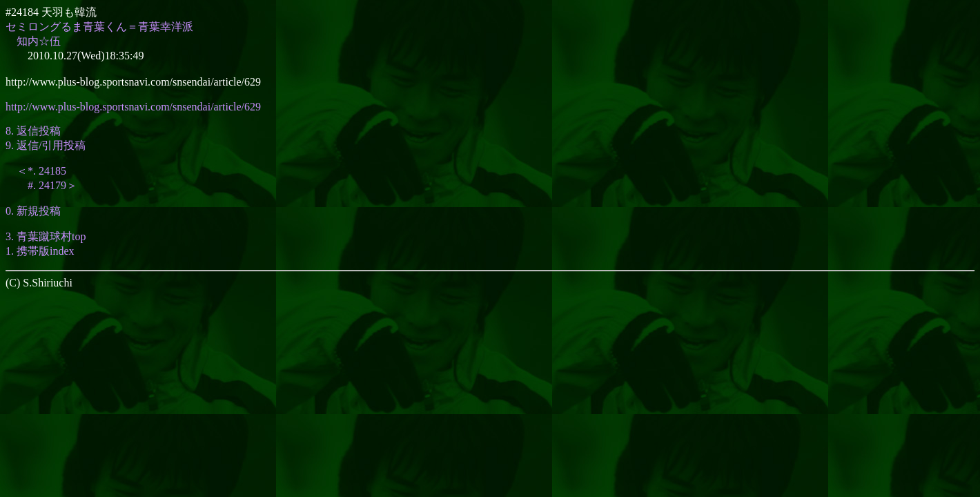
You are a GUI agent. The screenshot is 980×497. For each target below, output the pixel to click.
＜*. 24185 (41, 171)
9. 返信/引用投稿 (46, 145)
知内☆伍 (39, 41)
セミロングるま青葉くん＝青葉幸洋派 (99, 27)
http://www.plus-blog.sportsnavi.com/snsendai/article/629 (133, 107)
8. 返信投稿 (33, 131)
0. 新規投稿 (33, 211)
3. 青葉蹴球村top (46, 236)
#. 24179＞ (52, 185)
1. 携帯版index (40, 251)
